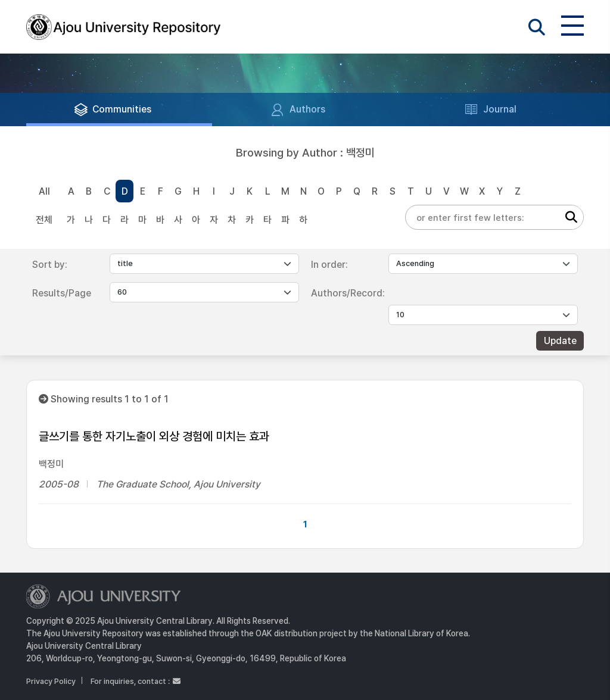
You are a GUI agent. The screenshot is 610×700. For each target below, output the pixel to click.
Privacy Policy (51, 681)
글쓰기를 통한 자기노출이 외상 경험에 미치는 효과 (154, 436)
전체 (44, 220)
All (44, 191)
